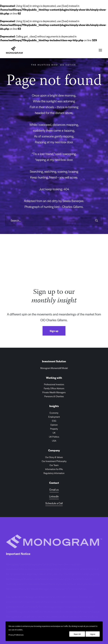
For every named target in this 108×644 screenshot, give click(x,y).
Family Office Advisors (54, 388)
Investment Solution (54, 361)
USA (54, 441)
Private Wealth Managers (54, 392)
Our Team (54, 465)
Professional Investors (54, 384)
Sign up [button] (54, 331)
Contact (54, 483)
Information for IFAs (54, 469)
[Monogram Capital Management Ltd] (15, 50)
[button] (100, 50)
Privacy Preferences (16, 635)
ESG (54, 421)
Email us (54, 490)
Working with (54, 378)
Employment (54, 417)
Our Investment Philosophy (54, 461)
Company (54, 450)
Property (54, 429)
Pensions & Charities (54, 396)
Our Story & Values (54, 457)
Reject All (77, 634)
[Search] (54, 220)
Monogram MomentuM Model (54, 368)
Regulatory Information (54, 473)
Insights (54, 406)
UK (54, 433)
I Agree (93, 634)
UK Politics (54, 437)
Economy (54, 413)
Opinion (54, 425)
